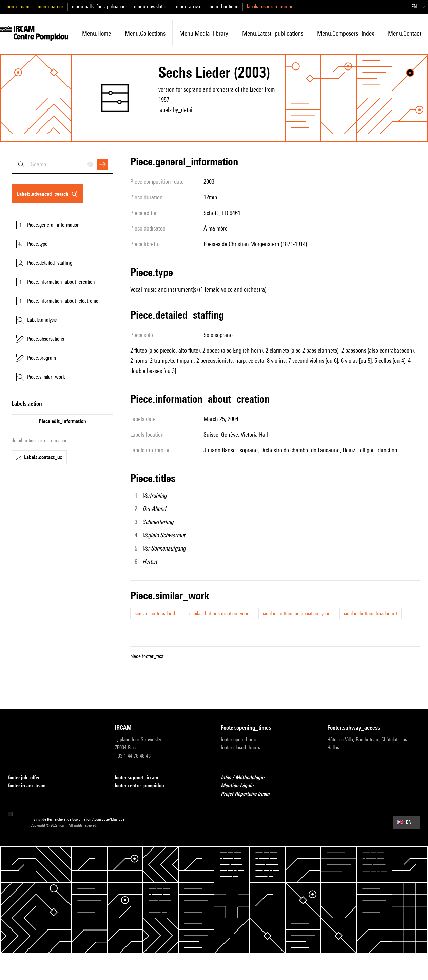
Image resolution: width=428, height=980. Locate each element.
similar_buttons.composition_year (296, 613)
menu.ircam (17, 7)
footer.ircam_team (31, 786)
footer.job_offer (28, 778)
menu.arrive (188, 7)
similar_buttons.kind (155, 613)
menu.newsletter (151, 7)
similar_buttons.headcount (371, 613)
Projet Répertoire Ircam (249, 794)
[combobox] (62, 164)
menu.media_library (204, 33)
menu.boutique (223, 7)
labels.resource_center (270, 7)
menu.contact (405, 33)
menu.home (96, 33)
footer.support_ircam (140, 778)
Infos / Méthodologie (247, 778)
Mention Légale (241, 786)
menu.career (51, 7)
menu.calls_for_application (99, 7)
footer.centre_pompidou (143, 786)
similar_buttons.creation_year (219, 613)
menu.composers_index (346, 33)
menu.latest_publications (273, 33)
